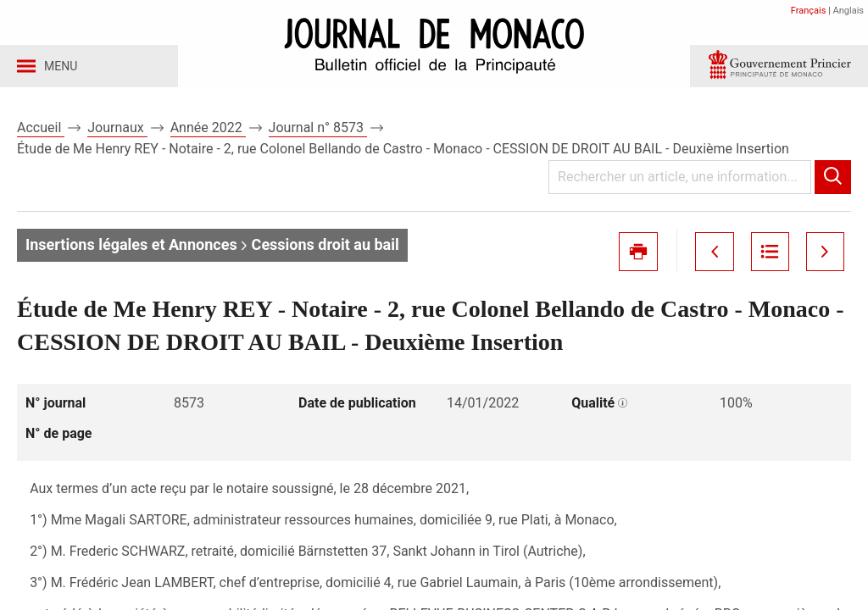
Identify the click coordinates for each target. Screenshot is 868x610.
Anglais (849, 11)
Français (809, 11)
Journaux (117, 134)
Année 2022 (208, 134)
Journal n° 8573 (318, 134)
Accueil (41, 134)
